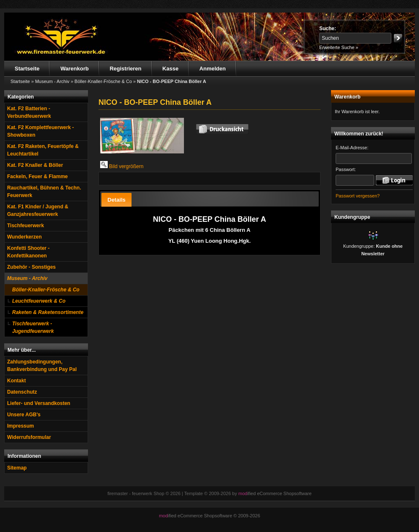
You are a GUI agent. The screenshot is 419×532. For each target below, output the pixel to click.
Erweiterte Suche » (339, 47)
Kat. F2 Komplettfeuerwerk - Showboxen (40, 131)
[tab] (116, 200)
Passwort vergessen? (358, 196)
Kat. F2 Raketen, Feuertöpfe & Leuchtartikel (43, 150)
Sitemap (17, 468)
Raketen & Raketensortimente (48, 312)
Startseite (27, 69)
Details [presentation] (116, 200)
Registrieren (126, 69)
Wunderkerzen (24, 237)
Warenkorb (74, 69)
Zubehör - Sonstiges (31, 267)
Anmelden (213, 69)
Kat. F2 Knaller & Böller (35, 165)
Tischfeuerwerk (26, 226)
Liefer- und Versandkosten (39, 403)
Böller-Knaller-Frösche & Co (46, 290)
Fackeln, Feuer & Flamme (38, 176)
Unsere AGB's (24, 415)
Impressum (21, 426)
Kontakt (17, 381)
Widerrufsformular (29, 437)
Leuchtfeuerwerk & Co (39, 301)
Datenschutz (22, 392)
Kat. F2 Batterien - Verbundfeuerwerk (29, 112)
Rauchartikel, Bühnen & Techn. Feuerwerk (44, 192)
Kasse (171, 69)
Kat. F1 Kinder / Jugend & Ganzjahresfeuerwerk (38, 210)
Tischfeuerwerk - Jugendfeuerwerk (33, 327)
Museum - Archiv (27, 278)
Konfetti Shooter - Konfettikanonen (28, 252)
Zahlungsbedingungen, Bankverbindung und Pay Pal (42, 366)
